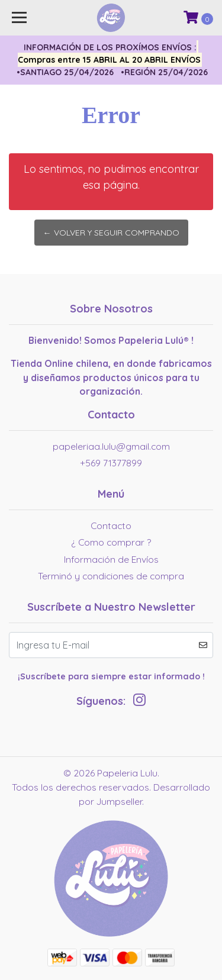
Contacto (111, 526)
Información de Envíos (111, 559)
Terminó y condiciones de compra (111, 576)
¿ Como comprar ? (111, 542)
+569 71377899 (111, 463)
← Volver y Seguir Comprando (111, 233)
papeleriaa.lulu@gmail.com (111, 446)
